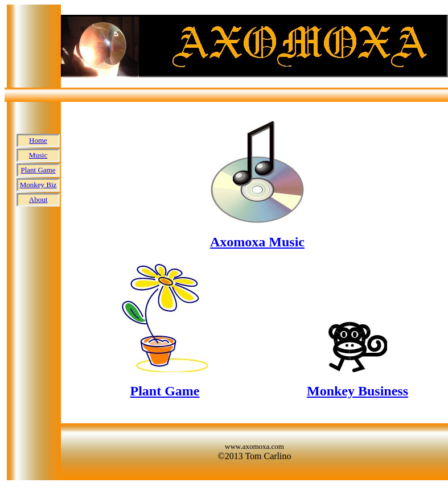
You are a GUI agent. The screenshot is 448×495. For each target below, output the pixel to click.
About (38, 199)
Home (38, 140)
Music (38, 155)
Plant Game (38, 170)
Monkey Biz (38, 185)
